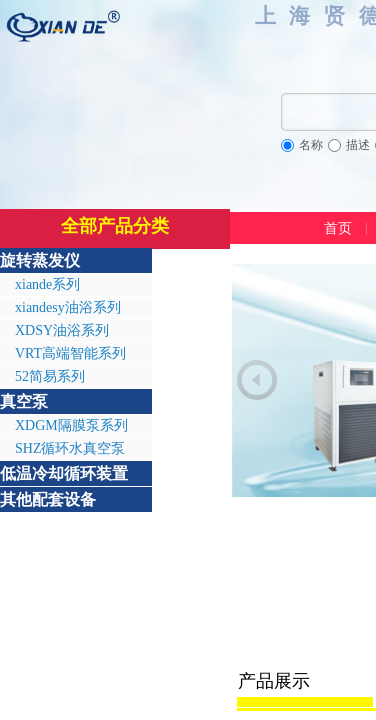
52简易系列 (50, 376)
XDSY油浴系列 (62, 330)
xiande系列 (47, 284)
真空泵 (24, 401)
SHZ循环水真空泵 (70, 448)
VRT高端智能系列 (70, 353)
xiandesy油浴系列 (68, 307)
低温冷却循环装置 (64, 473)
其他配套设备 (48, 499)
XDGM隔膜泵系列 (71, 425)
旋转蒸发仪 (40, 260)
